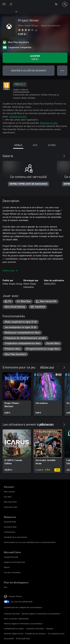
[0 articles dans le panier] (57, 4)
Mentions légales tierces (14, 633)
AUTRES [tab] (52, 145)
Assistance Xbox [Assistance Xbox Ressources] (10, 527)
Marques (50, 629)
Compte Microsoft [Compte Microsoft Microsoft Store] (11, 557)
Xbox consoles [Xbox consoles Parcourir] (9, 492)
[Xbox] (8, 11)
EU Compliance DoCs (56, 633)
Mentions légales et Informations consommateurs (41, 614)
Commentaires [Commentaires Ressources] (10, 532)
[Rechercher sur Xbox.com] (11, 4)
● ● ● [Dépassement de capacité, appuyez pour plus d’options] (62, 70)
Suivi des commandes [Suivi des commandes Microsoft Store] (12, 572)
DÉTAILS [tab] (18, 145)
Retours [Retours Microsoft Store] (7, 567)
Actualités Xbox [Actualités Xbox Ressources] (10, 522)
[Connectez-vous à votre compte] (65, 4)
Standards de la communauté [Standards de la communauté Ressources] (15, 537)
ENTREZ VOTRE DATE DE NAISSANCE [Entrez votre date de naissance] (28, 184)
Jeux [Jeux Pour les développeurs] (6, 587)
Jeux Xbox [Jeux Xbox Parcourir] (8, 497)
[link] (17, 394)
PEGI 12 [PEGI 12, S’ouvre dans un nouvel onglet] (20, 84)
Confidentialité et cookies (14, 629)
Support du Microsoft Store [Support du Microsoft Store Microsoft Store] (14, 562)
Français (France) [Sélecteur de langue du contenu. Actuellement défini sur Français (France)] (15, 596)
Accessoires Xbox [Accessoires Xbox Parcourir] (11, 507)
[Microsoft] (35, 2)
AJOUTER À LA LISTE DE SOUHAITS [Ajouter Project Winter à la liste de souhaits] (29, 70)
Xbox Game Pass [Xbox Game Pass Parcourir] (10, 502)
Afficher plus (10, 271)
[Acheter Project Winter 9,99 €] (35, 58)
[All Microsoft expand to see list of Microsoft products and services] (4, 4)
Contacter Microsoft (12, 614)
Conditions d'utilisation (35, 629)
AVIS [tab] (35, 145)
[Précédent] (58, 156)
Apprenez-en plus (18, 116)
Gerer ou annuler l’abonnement (16, 619)
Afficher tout (47, 367)
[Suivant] (64, 156)
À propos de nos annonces (36, 633)
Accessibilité (9, 638)
